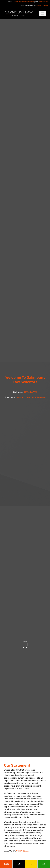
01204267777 (44, 2)
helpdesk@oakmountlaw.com (24, 2)
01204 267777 (30, 392)
